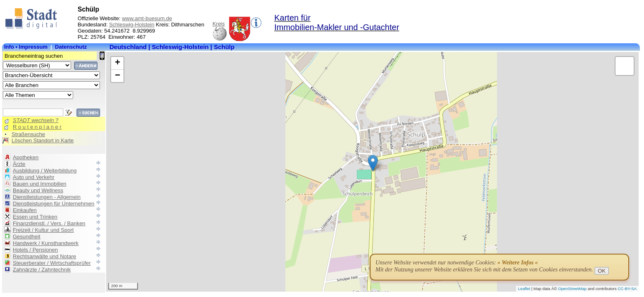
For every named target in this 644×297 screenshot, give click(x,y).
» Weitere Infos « (518, 263)
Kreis (219, 24)
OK (602, 271)
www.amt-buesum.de (147, 18)
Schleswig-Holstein (132, 25)
